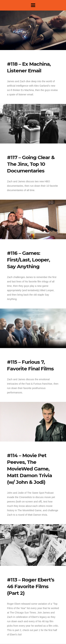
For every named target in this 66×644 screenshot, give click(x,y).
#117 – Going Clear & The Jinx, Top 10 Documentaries (31, 164)
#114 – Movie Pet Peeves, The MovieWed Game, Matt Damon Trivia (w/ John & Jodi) (29, 469)
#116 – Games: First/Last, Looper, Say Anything (29, 260)
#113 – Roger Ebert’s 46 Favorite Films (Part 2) (31, 586)
